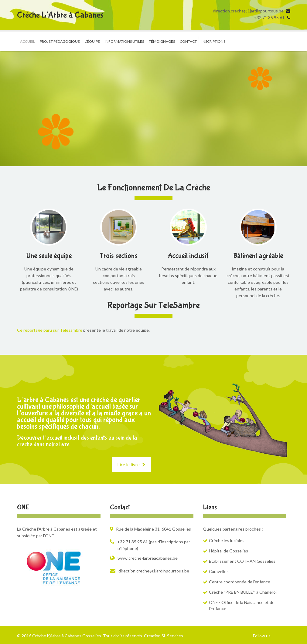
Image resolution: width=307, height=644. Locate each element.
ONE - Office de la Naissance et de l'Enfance (242, 605)
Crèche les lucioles (227, 540)
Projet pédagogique (60, 41)
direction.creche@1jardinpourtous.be (248, 11)
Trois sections (119, 256)
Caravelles (219, 571)
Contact (188, 41)
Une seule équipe (49, 256)
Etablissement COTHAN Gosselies (242, 561)
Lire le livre (131, 465)
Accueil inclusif (188, 256)
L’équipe (92, 41)
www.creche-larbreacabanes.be (148, 558)
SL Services (172, 636)
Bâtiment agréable (258, 256)
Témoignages (162, 41)
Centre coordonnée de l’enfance (240, 582)
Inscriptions (213, 41)
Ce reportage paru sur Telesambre (50, 330)
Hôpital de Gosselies (229, 551)
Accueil (27, 41)
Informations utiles (124, 41)
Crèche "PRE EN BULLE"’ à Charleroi (243, 592)
